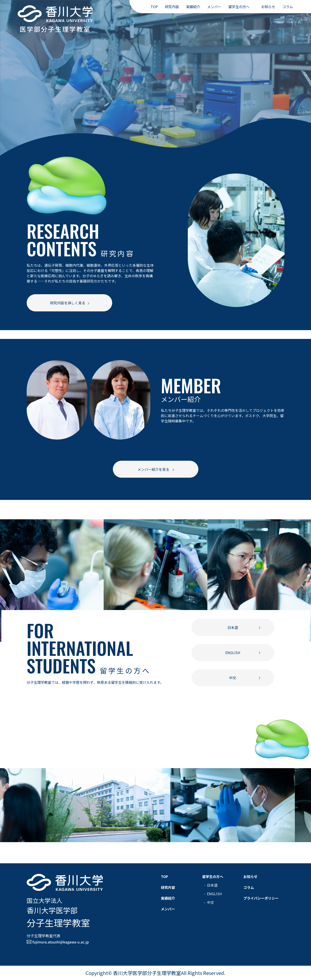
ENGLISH (233, 653)
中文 (233, 678)
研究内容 (172, 7)
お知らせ (268, 7)
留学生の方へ (239, 7)
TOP (154, 7)
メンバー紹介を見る (154, 469)
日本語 (233, 627)
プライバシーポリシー (261, 898)
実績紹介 (193, 7)
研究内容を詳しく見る (68, 303)
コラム (288, 7)
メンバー (214, 7)
